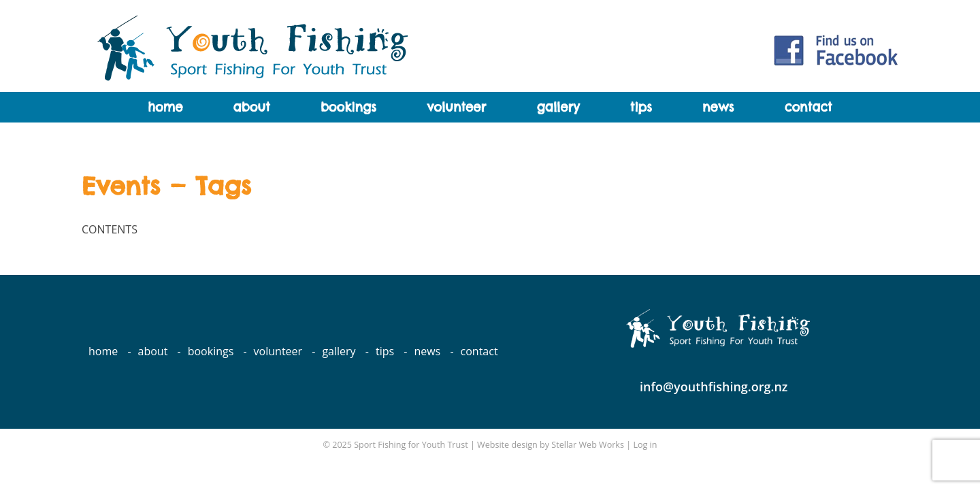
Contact (808, 107)
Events (121, 186)
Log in (645, 445)
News (718, 107)
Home (165, 107)
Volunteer (456, 107)
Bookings (348, 107)
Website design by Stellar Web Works (551, 445)
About (252, 107)
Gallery (558, 107)
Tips (641, 107)
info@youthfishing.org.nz (714, 387)
